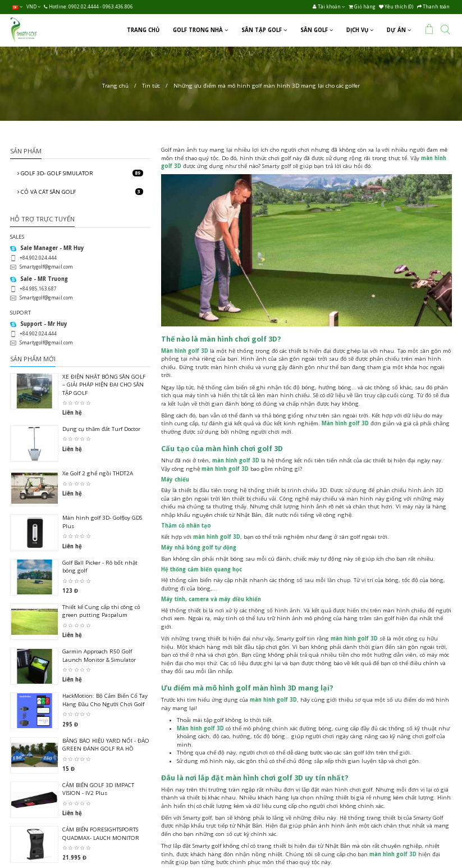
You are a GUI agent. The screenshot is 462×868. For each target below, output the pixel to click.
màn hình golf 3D (236, 460)
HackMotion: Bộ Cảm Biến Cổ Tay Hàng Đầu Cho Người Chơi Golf (105, 700)
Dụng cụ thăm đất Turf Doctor (101, 429)
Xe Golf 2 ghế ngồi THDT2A (98, 473)
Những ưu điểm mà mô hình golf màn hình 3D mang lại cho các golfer (267, 86)
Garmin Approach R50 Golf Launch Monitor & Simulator (99, 655)
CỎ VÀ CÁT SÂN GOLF (81, 192)
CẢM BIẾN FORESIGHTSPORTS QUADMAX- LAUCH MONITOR (101, 833)
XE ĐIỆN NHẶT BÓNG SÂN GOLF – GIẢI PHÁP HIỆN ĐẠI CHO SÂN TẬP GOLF (104, 385)
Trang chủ (115, 86)
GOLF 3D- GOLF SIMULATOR (81, 173)
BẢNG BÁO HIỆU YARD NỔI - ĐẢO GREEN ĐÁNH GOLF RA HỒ (106, 745)
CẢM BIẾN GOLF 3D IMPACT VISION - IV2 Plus (98, 789)
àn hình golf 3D (187, 351)
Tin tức (151, 86)
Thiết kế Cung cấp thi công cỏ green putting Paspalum (101, 611)
